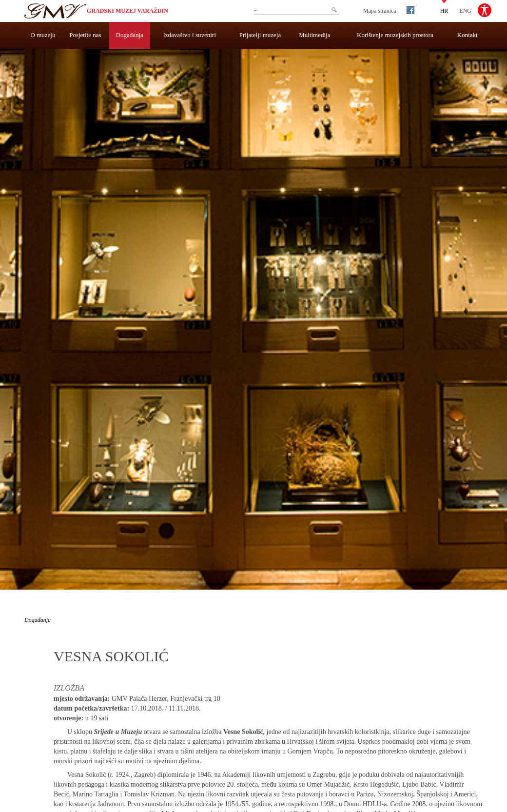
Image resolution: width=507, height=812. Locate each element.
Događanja (130, 35)
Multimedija (314, 35)
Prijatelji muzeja (260, 35)
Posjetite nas (85, 35)
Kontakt (468, 35)
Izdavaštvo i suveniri (190, 35)
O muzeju (43, 35)
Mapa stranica (380, 11)
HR (444, 10)
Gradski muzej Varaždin (127, 11)
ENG (465, 10)
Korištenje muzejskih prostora (395, 35)
